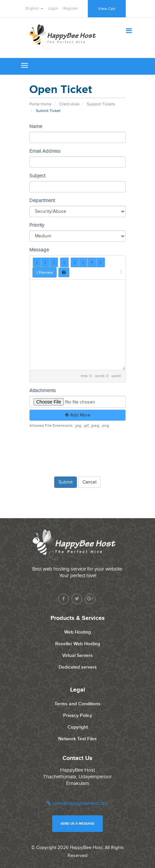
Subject (37, 176)
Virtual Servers (77, 655)
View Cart (107, 9)
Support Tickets (101, 104)
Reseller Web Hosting (78, 644)
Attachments (43, 391)
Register (71, 8)
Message (39, 250)
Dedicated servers (78, 667)
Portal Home (40, 104)
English (34, 8)
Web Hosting (77, 632)
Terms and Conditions (77, 704)
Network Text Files (77, 739)
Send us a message (77, 824)
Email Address (45, 151)
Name (36, 127)
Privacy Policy (78, 715)
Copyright (78, 727)
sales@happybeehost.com (77, 803)
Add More (78, 415)
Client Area (69, 104)
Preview (45, 272)
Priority (37, 225)
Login (53, 8)
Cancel (89, 482)
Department (42, 201)
